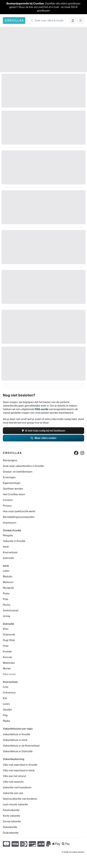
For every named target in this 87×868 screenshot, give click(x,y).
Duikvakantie (11, 833)
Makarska (9, 663)
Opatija (7, 709)
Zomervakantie (12, 821)
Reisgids (8, 535)
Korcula (7, 657)
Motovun (8, 582)
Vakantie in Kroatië (14, 541)
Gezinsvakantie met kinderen (20, 799)
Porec (6, 593)
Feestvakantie (11, 810)
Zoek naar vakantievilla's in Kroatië (23, 466)
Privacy (7, 506)
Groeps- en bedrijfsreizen (18, 472)
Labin (6, 571)
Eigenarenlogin (12, 483)
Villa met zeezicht (13, 782)
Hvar (6, 646)
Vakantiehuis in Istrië (15, 740)
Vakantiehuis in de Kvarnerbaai (21, 746)
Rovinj (6, 605)
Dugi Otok (9, 640)
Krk (5, 698)
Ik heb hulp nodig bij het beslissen (44, 431)
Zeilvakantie (10, 827)
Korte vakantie (11, 816)
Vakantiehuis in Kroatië (17, 734)
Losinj (6, 704)
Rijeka (6, 721)
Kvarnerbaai (10, 552)
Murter (7, 668)
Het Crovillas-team (14, 494)
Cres (6, 687)
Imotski (7, 651)
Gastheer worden (13, 489)
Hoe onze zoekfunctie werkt (19, 511)
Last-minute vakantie (15, 804)
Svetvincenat (11, 610)
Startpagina (10, 460)
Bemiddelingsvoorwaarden (19, 517)
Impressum (10, 523)
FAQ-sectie (42, 409)
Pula (6, 599)
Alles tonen (9, 674)
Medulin (8, 576)
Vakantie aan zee (13, 793)
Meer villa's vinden (43, 438)
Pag (5, 715)
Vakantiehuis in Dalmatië (18, 751)
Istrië (6, 547)
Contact (8, 500)
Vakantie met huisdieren (17, 787)
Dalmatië (8, 558)
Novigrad (8, 588)
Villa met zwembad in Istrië (19, 770)
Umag (6, 616)
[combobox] (49, 21)
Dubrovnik (9, 634)
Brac (6, 629)
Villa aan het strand (14, 776)
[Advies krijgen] (73, 21)
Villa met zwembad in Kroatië (20, 765)
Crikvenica (9, 693)
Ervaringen (9, 477)
